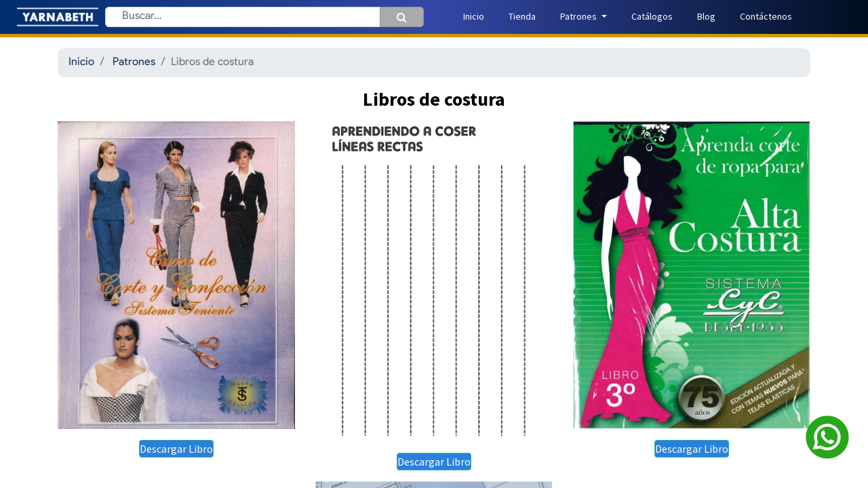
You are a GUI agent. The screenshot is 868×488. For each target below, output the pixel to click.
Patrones (134, 62)
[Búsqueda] (402, 17)
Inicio (81, 62)
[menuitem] (474, 17)
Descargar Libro (176, 449)
